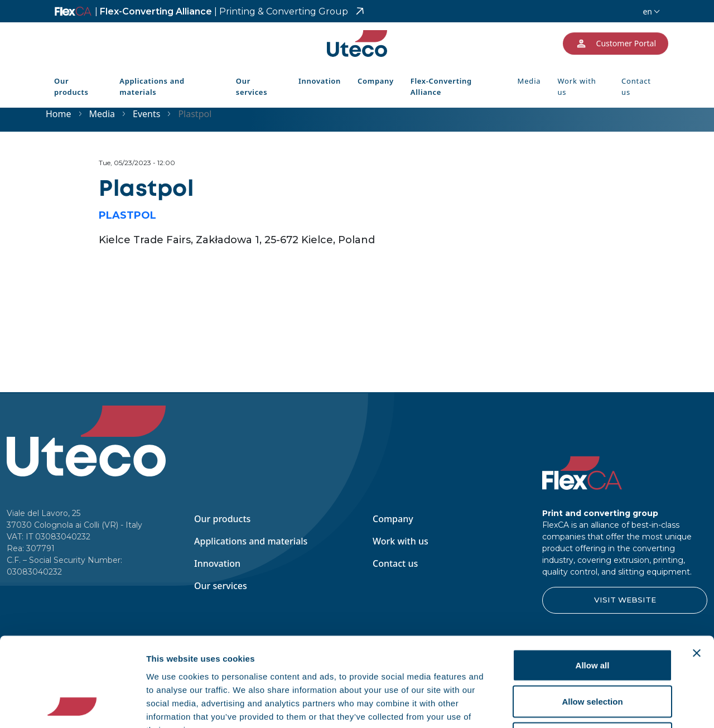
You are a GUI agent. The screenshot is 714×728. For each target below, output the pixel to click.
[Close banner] (697, 570)
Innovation (320, 81)
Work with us (576, 86)
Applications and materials (152, 86)
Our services (252, 86)
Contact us (636, 86)
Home (59, 114)
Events (146, 114)
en (647, 11)
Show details (585, 706)
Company (376, 81)
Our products (71, 86)
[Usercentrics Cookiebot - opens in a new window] (72, 706)
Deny (593, 655)
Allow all (593, 582)
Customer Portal (616, 44)
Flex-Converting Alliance (221, 11)
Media (529, 81)
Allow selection (592, 618)
